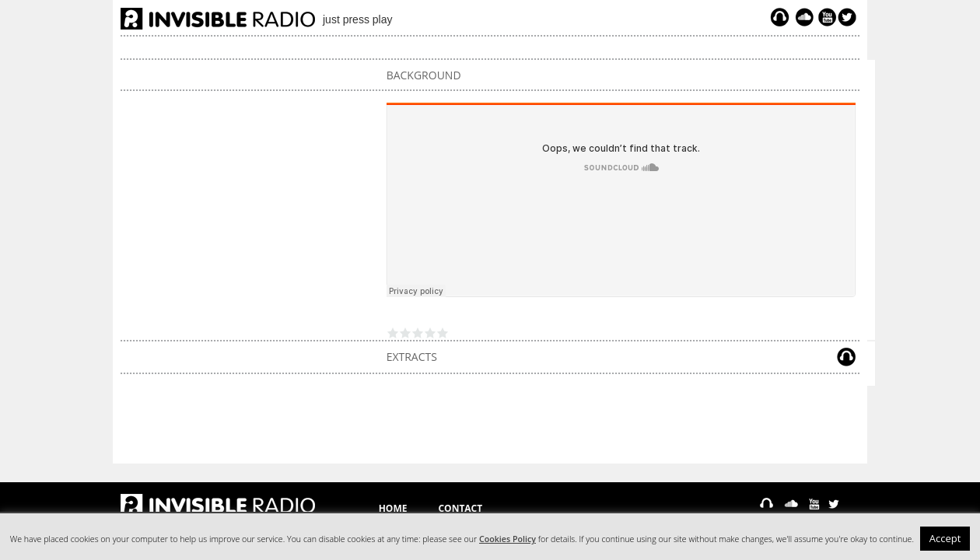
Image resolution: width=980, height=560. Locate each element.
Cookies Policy (507, 539)
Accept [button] (945, 538)
